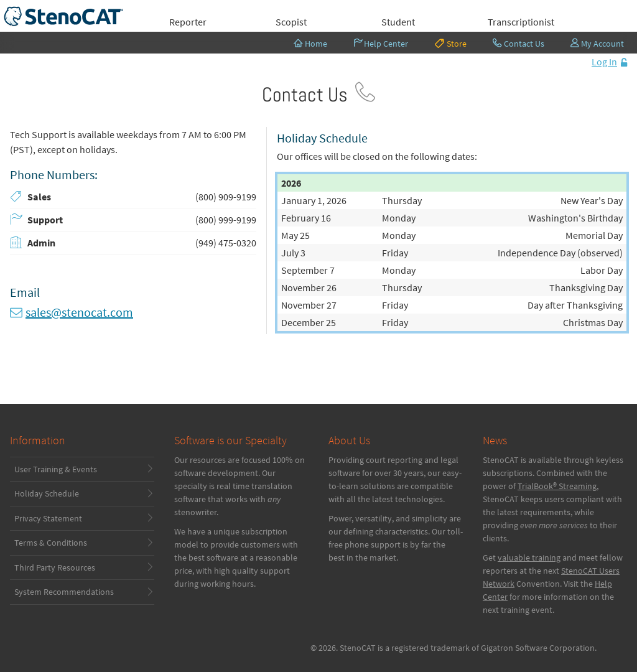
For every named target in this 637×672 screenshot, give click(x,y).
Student (398, 22)
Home (310, 44)
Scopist (291, 22)
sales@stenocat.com (79, 312)
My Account (597, 44)
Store (450, 43)
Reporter (188, 22)
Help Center (381, 44)
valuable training (529, 558)
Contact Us (518, 44)
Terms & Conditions (51, 543)
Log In (604, 62)
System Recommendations (64, 592)
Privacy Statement (48, 518)
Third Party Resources (55, 567)
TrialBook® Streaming (557, 486)
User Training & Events (56, 469)
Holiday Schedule (47, 493)
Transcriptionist (521, 22)
